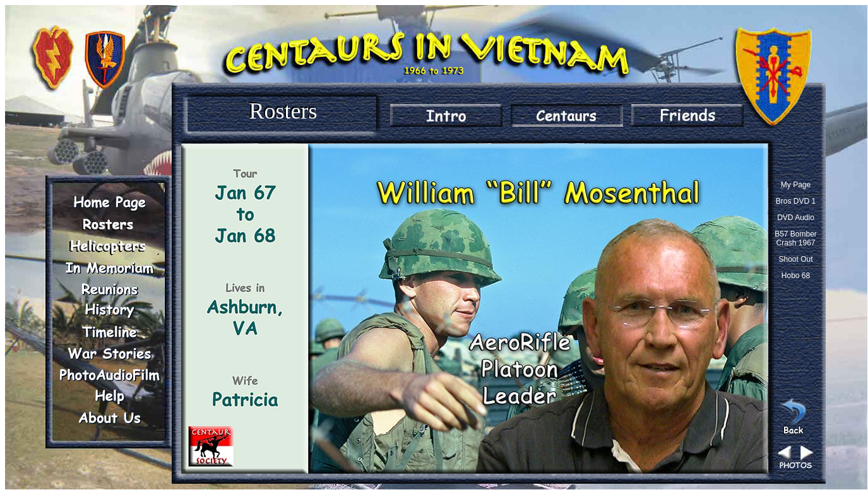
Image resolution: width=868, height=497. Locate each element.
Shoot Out (795, 259)
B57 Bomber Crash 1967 (796, 238)
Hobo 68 (796, 276)
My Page (796, 185)
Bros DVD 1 (796, 201)
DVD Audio (796, 218)
